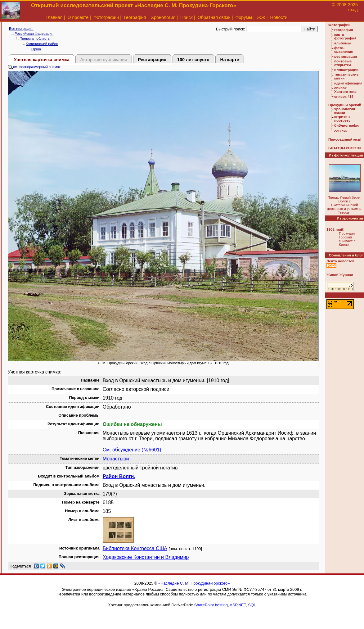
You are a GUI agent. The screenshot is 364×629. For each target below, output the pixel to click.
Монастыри (116, 459)
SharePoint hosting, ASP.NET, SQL (225, 605)
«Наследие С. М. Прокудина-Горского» (194, 583)
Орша (36, 49)
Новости (279, 17)
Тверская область (35, 38)
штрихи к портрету (342, 119)
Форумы (244, 17)
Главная (54, 17)
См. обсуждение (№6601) (132, 450)
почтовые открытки (343, 63)
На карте (229, 60)
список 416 (344, 97)
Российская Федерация (34, 34)
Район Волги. (119, 476)
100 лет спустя (193, 60)
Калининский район (42, 44)
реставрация (346, 57)
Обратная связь (214, 17)
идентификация (348, 83)
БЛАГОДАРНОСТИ (344, 148)
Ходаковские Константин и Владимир (146, 557)
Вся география (21, 29)
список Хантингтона (345, 90)
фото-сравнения (344, 50)
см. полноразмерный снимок (34, 67)
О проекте (78, 17)
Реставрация (152, 60)
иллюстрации (346, 70)
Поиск (186, 17)
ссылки (341, 131)
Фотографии (106, 17)
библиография (347, 125)
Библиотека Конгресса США (135, 548)
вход (353, 10)
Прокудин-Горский (345, 105)
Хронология (163, 17)
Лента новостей (340, 261)
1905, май (335, 229)
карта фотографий (345, 36)
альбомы (342, 43)
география (344, 30)
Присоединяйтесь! (345, 139)
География (135, 17)
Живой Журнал (340, 275)
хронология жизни (345, 111)
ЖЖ (261, 17)
